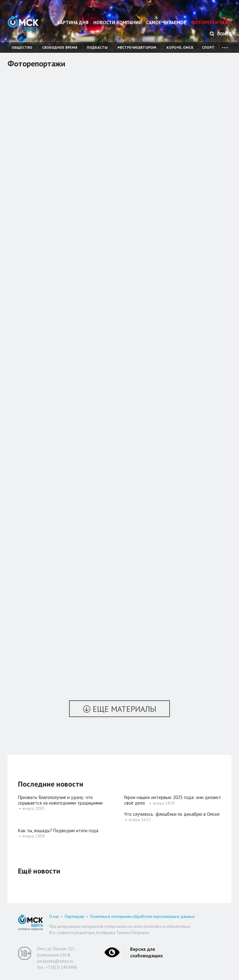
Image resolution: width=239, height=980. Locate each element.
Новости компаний (117, 23)
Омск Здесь (23, 23)
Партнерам (75, 917)
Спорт (208, 47)
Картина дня (73, 23)
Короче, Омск (180, 47)
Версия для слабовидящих (146, 952)
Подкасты (97, 47)
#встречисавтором (137, 47)
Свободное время (60, 47)
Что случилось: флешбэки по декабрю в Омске (172, 814)
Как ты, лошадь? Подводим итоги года (59, 831)
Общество (22, 47)
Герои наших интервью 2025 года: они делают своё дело (173, 800)
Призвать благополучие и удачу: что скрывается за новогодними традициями (60, 800)
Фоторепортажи (211, 23)
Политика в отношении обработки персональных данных (142, 917)
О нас (54, 917)
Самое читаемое (166, 23)
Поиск (221, 34)
